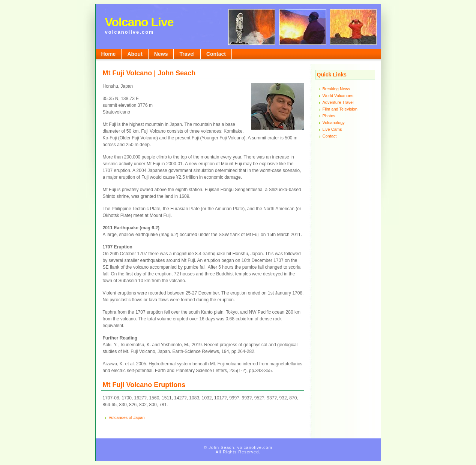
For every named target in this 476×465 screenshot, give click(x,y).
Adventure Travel (338, 102)
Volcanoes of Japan (127, 417)
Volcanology (334, 123)
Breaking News (336, 89)
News (161, 54)
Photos (329, 116)
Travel (187, 54)
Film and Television (340, 109)
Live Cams (332, 129)
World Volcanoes (338, 96)
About (135, 54)
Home (109, 54)
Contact (216, 54)
